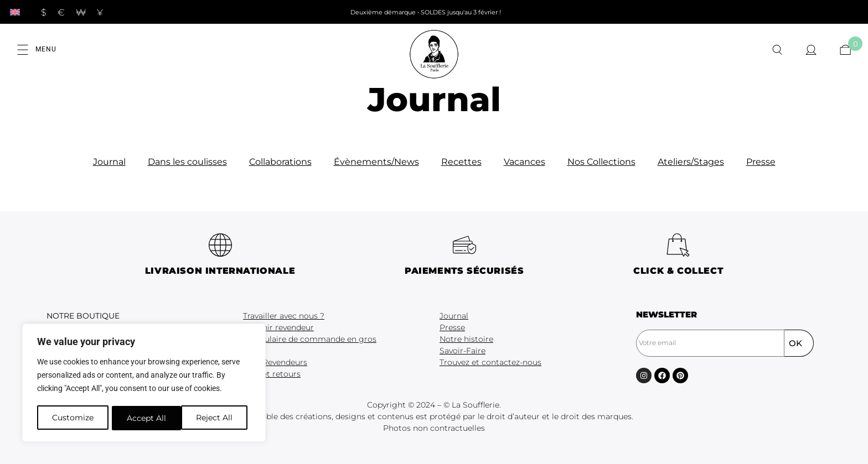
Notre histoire (466, 339)
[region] (144, 384)
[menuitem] (15, 12)
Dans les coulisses (187, 162)
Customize (72, 418)
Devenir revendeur (278, 327)
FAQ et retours (272, 374)
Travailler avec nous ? (284, 316)
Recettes (461, 162)
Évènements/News (376, 162)
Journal (109, 162)
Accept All (217, 418)
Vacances (525, 162)
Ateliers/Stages (691, 162)
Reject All (145, 418)
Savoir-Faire (463, 351)
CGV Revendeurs (275, 362)
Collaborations (280, 162)
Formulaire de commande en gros (310, 339)
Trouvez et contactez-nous (490, 362)
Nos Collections (601, 162)
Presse (761, 162)
